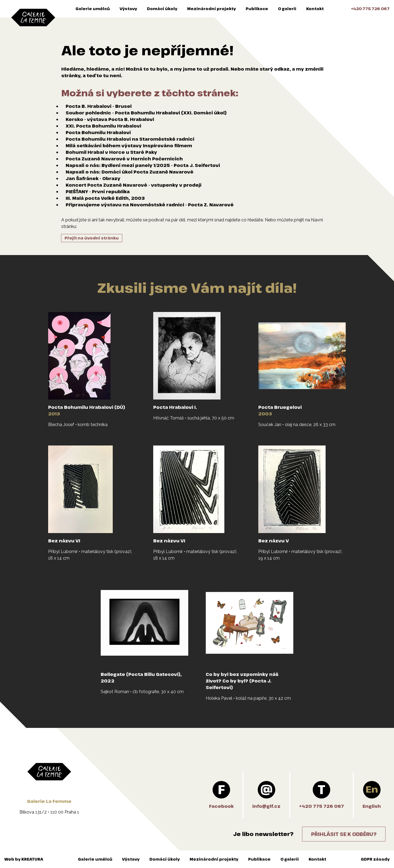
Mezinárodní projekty (212, 9)
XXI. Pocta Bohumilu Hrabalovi (103, 126)
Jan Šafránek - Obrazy (93, 178)
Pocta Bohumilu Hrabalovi (98, 132)
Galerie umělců (93, 9)
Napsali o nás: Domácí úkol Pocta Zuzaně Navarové (130, 172)
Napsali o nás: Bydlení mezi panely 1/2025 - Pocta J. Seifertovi (143, 165)
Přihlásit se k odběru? (344, 834)
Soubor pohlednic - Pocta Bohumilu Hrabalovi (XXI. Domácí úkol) (146, 113)
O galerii (287, 9)
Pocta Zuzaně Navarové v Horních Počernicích (124, 159)
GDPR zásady (375, 859)
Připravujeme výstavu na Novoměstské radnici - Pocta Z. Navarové (150, 205)
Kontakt (315, 9)
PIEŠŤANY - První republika (98, 192)
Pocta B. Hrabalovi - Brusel (99, 106)
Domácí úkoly (162, 9)
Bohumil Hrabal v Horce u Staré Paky (111, 152)
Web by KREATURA (24, 859)
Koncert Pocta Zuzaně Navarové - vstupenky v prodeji (134, 185)
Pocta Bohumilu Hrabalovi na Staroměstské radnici (130, 139)
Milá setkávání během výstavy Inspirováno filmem (129, 146)
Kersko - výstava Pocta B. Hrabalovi (110, 119)
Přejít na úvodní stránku (92, 238)
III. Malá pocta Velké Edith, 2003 (105, 198)
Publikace (257, 9)
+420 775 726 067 (370, 9)
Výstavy (128, 9)
